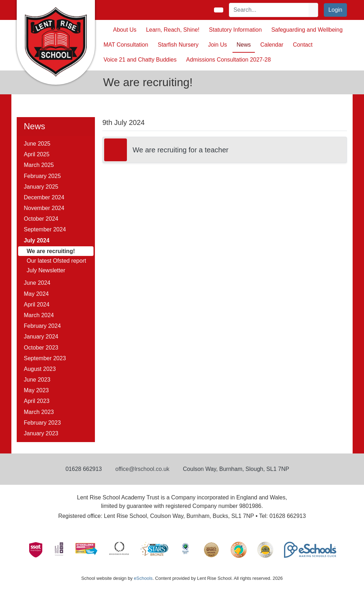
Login (335, 10)
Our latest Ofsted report (56, 261)
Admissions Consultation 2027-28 (229, 60)
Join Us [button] (217, 45)
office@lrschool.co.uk (143, 469)
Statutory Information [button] (235, 30)
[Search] (269, 10)
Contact (303, 45)
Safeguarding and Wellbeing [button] (307, 30)
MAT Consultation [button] (126, 45)
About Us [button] (125, 30)
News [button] (243, 45)
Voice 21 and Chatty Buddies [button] (140, 60)
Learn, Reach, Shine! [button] (173, 30)
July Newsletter (46, 270)
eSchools (143, 578)
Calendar (272, 45)
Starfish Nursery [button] (178, 45)
